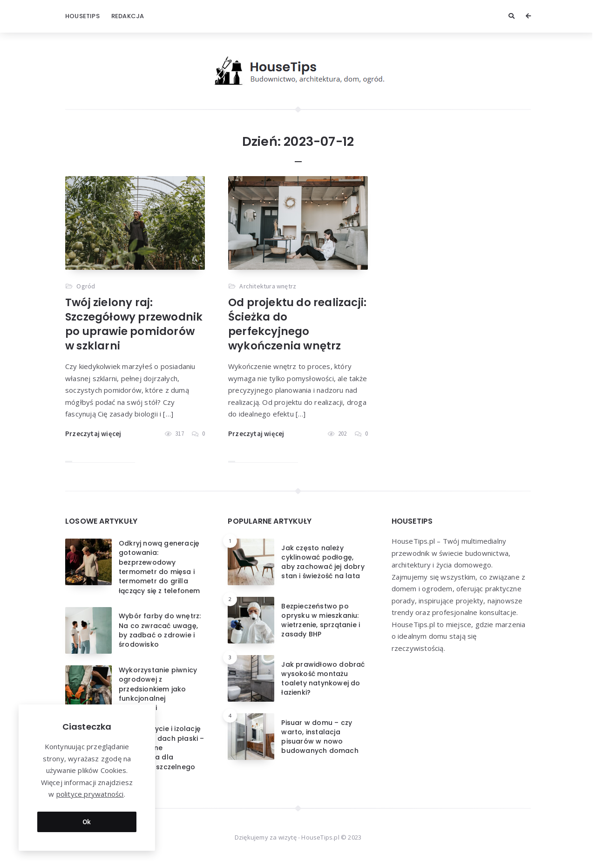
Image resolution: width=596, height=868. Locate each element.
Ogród (86, 286)
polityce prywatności (90, 793)
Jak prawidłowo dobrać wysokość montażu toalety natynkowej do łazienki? (323, 679)
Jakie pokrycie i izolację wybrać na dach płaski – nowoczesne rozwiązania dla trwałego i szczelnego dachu (162, 752)
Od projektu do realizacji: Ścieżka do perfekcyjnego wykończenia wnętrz (297, 324)
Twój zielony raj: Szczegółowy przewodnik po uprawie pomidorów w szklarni (134, 324)
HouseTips (82, 16)
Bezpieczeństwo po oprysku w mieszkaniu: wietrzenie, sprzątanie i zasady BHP (321, 620)
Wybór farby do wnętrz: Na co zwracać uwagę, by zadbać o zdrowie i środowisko (160, 630)
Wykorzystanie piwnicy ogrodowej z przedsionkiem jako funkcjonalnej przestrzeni (158, 689)
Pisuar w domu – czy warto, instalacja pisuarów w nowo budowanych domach (320, 737)
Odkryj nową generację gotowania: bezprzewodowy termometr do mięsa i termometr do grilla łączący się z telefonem (159, 567)
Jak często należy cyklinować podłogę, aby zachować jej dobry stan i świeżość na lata (323, 562)
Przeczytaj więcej (93, 434)
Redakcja (128, 16)
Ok (87, 820)
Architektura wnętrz (268, 286)
